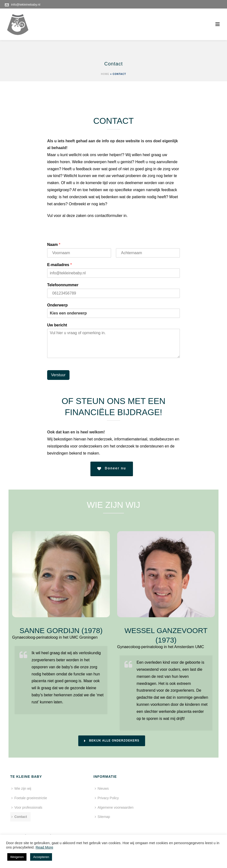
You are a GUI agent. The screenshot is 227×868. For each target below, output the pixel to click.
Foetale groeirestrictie (29, 798)
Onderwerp (57, 305)
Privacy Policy (96, 798)
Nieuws (91, 788)
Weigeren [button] (17, 857)
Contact (19, 817)
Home (105, 74)
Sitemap (92, 817)
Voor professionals (27, 807)
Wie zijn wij (21, 788)
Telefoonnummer (63, 285)
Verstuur (58, 375)
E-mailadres (59, 265)
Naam (54, 245)
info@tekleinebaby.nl (26, 4)
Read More (44, 847)
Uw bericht (57, 325)
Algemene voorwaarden (103, 807)
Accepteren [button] (41, 857)
